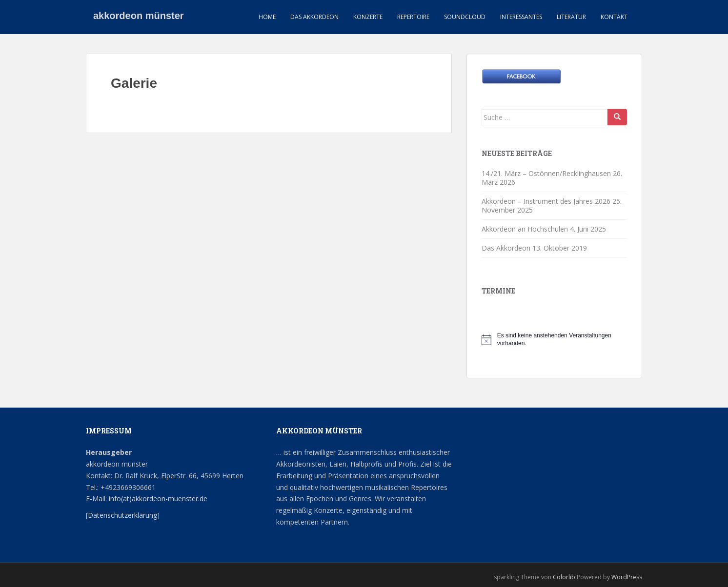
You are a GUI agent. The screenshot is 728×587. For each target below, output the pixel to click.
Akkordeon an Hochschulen (525, 229)
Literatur (571, 17)
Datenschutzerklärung (122, 515)
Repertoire (413, 17)
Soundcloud (465, 17)
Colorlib (564, 577)
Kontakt (614, 17)
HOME (267, 17)
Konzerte (368, 17)
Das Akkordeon (314, 17)
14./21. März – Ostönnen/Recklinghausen (546, 173)
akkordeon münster (139, 17)
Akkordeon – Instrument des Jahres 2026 (546, 201)
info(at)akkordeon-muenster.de (157, 499)
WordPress (627, 577)
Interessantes (521, 17)
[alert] (554, 340)
